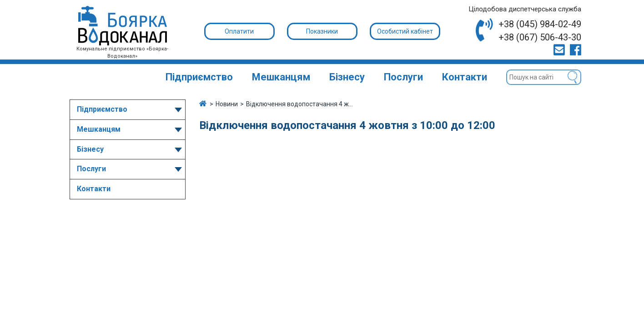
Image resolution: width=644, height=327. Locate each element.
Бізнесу (347, 77)
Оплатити (239, 31)
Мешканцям (281, 77)
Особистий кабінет (405, 31)
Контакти (465, 77)
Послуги (403, 77)
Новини (227, 104)
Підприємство (199, 77)
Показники (322, 31)
